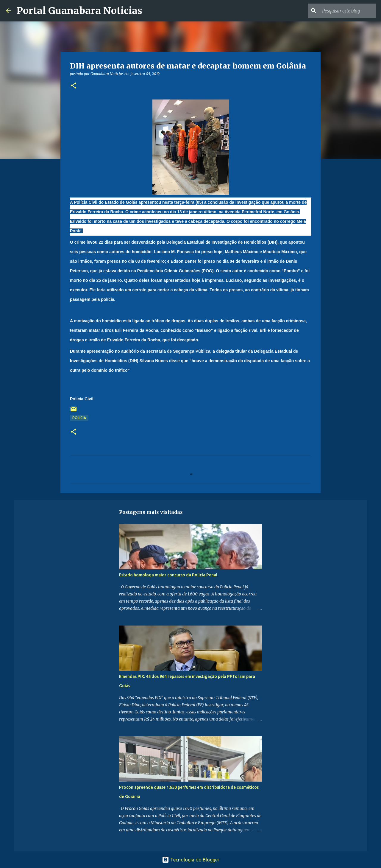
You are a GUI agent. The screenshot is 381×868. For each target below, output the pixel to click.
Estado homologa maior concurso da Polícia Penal (168, 575)
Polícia (79, 418)
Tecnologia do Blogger (191, 860)
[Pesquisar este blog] (345, 11)
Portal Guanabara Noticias (79, 11)
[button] (74, 86)
